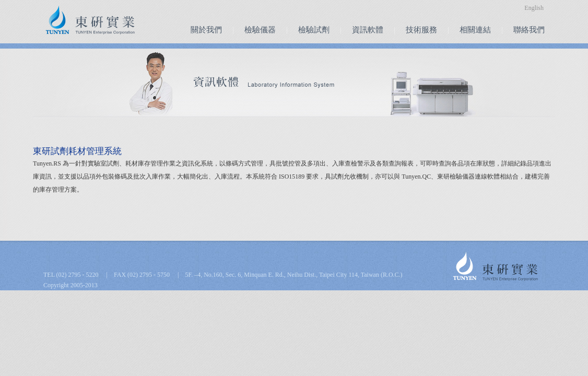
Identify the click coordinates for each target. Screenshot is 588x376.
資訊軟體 (368, 30)
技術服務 (421, 30)
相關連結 (475, 30)
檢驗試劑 (314, 30)
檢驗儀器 (260, 30)
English (534, 8)
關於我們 (206, 30)
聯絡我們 (529, 30)
